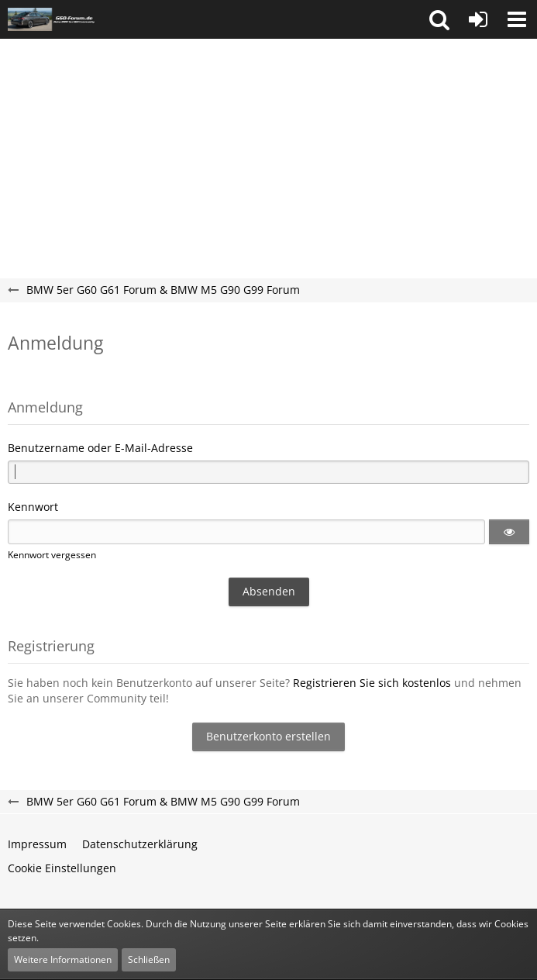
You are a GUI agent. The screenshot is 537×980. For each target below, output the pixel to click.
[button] (439, 19)
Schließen (149, 959)
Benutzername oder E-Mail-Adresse (100, 448)
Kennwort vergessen (52, 555)
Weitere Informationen (63, 959)
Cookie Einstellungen (62, 868)
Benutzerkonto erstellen (268, 736)
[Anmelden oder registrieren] (478, 19)
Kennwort (33, 507)
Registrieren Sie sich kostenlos (372, 683)
